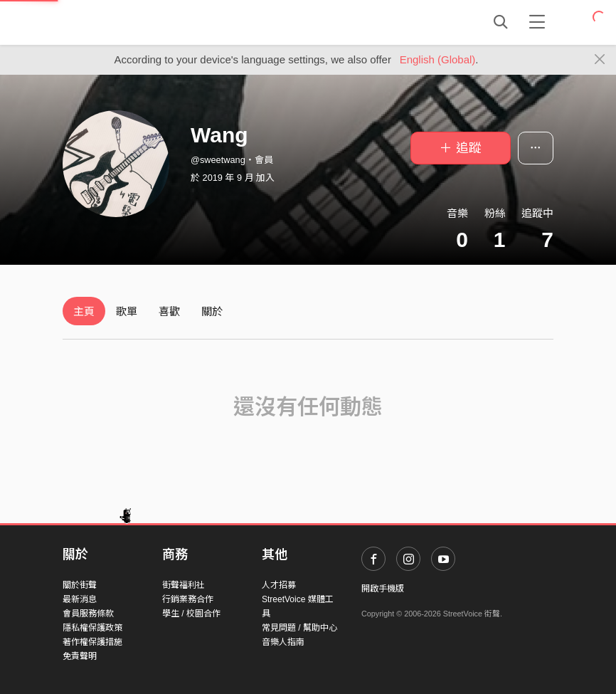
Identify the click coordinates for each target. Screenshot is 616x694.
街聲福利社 (184, 585)
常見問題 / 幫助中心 (299, 628)
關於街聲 (80, 585)
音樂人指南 (283, 642)
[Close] (600, 60)
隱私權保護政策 (92, 628)
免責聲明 (80, 656)
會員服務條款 (88, 614)
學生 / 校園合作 (191, 614)
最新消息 (80, 599)
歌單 (127, 311)
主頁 (84, 311)
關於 (212, 311)
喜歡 (169, 311)
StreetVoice (121, 22)
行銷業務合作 (188, 599)
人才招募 (279, 585)
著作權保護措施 (92, 642)
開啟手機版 (383, 589)
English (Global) (438, 59)
